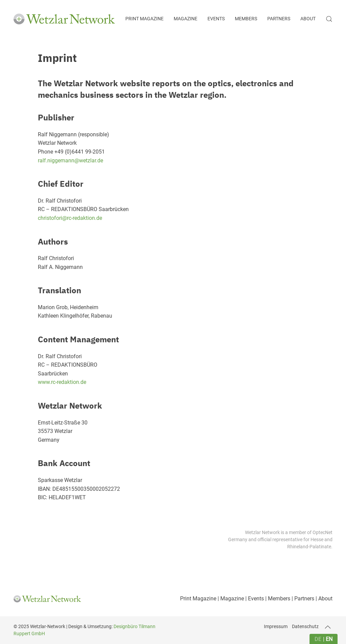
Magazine (186, 19)
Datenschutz (305, 626)
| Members (277, 599)
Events (216, 19)
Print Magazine (144, 19)
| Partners (302, 599)
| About (323, 599)
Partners (279, 19)
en (329, 639)
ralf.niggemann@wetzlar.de (70, 160)
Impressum (276, 626)
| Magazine (230, 599)
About (308, 19)
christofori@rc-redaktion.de (70, 218)
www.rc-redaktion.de (62, 382)
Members (246, 19)
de (318, 639)
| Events (254, 599)
